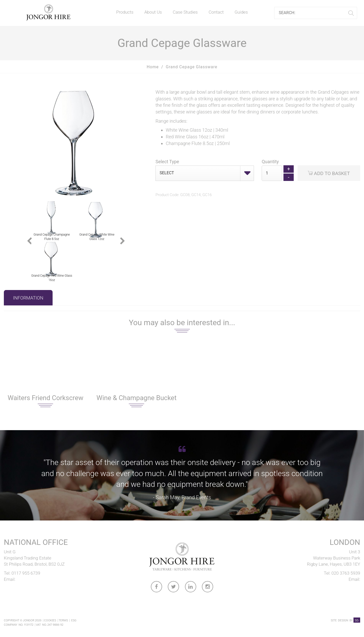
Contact (216, 12)
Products (125, 12)
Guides (241, 12)
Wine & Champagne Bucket (136, 398)
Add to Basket (329, 173)
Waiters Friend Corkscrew (46, 398)
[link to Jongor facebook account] (157, 588)
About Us (153, 12)
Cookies (50, 620)
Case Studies (185, 12)
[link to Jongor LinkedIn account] (191, 588)
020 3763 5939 (346, 573)
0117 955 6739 (26, 573)
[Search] (314, 13)
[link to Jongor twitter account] (174, 588)
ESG (74, 620)
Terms (63, 620)
